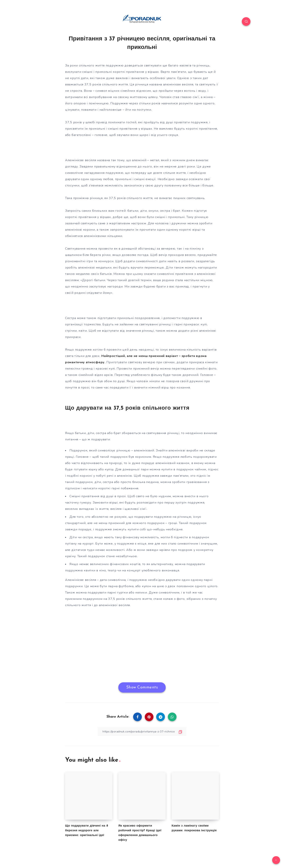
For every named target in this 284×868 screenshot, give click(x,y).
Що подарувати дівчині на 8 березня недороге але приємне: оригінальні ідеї (87, 831)
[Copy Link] (142, 732)
